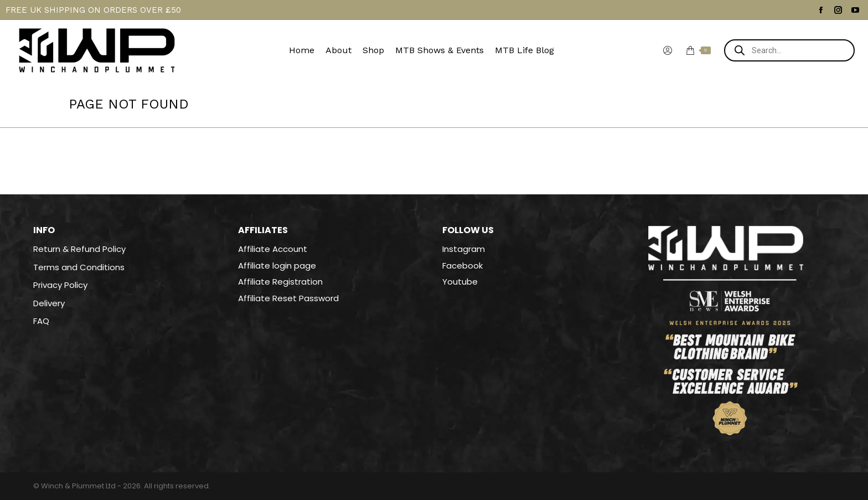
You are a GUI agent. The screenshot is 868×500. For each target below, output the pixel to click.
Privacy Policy (60, 285)
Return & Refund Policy (79, 249)
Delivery (49, 303)
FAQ (41, 321)
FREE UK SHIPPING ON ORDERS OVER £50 (93, 10)
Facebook (463, 266)
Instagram (464, 249)
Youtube (460, 282)
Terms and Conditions (79, 267)
